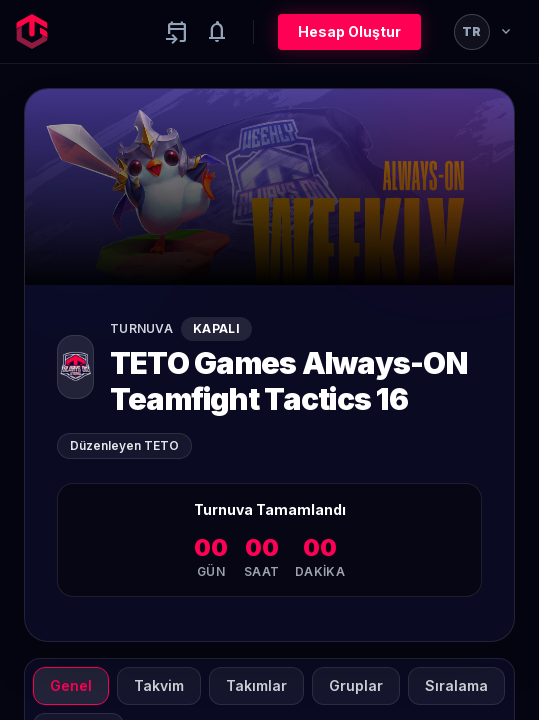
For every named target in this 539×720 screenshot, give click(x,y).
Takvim (159, 685)
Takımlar (256, 685)
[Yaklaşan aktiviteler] (177, 32)
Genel (71, 685)
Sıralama (456, 685)
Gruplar (356, 685)
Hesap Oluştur (349, 31)
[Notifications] (217, 32)
